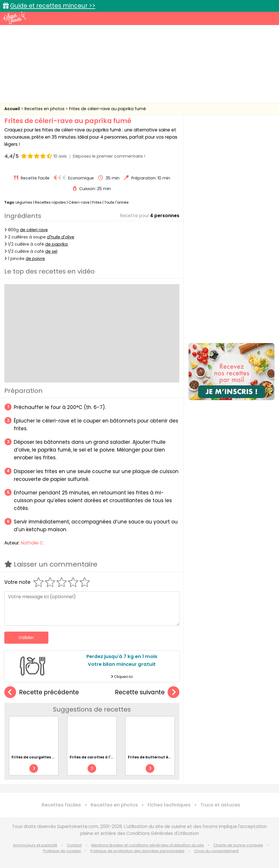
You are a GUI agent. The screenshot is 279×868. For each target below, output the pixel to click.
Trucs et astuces (220, 805)
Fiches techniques (169, 805)
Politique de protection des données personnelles (137, 851)
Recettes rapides (50, 202)
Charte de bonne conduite (238, 845)
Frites (97, 202)
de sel (51, 251)
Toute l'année (116, 202)
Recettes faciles (61, 805)
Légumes (24, 202)
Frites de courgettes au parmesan (45, 757)
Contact (74, 845)
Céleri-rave (79, 202)
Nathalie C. (32, 543)
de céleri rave (34, 230)
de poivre (35, 259)
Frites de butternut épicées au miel (162, 757)
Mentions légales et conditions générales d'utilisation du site (148, 845)
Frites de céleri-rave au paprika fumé (108, 109)
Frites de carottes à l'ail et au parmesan (109, 757)
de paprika (56, 244)
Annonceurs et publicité (35, 845)
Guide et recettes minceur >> (53, 6)
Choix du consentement (216, 851)
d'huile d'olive (61, 237)
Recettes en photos (45, 109)
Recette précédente (42, 692)
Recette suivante (147, 692)
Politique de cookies (62, 851)
